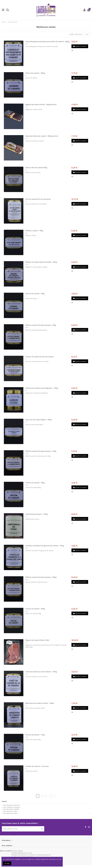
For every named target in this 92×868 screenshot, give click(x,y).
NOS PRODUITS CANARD (11, 809)
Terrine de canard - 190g (35, 294)
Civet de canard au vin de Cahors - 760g (41, 672)
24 (87, 34)
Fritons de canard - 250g (35, 609)
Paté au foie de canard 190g (36, 168)
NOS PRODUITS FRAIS (10, 813)
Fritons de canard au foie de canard (39, 357)
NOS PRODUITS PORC (10, 811)
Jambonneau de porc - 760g (37, 514)
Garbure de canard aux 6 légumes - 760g (42, 388)
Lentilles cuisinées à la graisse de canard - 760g (45, 546)
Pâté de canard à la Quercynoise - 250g (41, 577)
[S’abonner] (42, 829)
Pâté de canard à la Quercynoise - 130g (41, 451)
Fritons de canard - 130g (35, 735)
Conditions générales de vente (22, 853)
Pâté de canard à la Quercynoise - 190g (41, 325)
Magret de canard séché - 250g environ (41, 104)
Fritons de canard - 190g (35, 483)
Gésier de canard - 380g (35, 73)
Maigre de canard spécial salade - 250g (41, 262)
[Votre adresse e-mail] (21, 829)
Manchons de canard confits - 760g (40, 703)
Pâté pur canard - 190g (34, 231)
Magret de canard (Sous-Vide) (37, 640)
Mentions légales (17, 851)
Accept (7, 863)
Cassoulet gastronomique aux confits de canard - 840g (47, 42)
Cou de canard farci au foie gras (38, 199)
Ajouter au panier (80, 46)
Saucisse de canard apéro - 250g (39, 420)
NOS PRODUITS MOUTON (11, 805)
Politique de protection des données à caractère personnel (31, 855)
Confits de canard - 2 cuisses (37, 766)
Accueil (4, 801)
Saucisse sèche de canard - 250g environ (42, 136)
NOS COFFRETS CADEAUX (12, 807)
